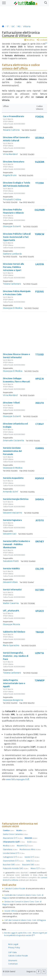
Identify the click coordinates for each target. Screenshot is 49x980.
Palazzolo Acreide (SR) (16, 868)
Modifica (29, 40)
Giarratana (10, 849)
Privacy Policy (14, 948)
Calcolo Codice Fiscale (18, 956)
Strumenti (13, 961)
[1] (46, 43)
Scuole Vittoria (11, 911)
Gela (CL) (33, 861)
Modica (9, 846)
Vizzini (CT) (32, 857)
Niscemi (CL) (25, 846)
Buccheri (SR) (12, 865)
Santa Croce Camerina (15, 834)
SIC (13, 26)
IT (8, 26)
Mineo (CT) (38, 868)
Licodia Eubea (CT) (14, 853)
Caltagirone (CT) (13, 857)
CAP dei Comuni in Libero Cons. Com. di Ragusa (25, 920)
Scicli (32, 842)
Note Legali (13, 944)
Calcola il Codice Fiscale (15, 889)
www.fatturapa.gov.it (16, 779)
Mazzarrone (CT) (13, 838)
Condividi (42, 40)
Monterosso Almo (30, 849)
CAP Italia (12, 952)
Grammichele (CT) (14, 861)
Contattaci (13, 964)
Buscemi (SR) (31, 865)
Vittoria (27, 26)
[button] (45, 3)
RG (19, 26)
